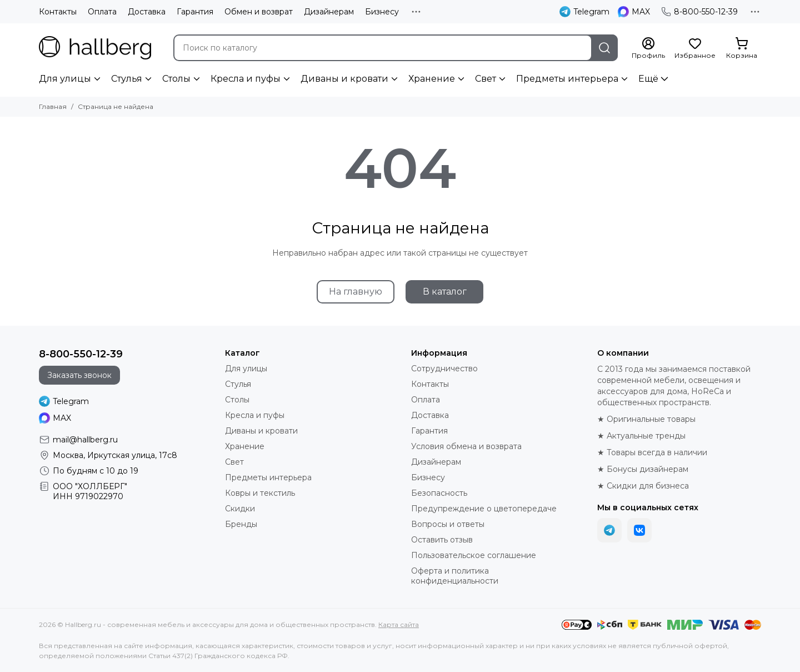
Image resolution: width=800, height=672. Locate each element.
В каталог (445, 292)
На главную (356, 292)
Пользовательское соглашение (474, 555)
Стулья (127, 79)
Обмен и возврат (259, 12)
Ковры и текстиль (260, 493)
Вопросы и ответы (448, 524)
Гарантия (195, 12)
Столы (176, 79)
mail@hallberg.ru (85, 440)
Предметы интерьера (567, 79)
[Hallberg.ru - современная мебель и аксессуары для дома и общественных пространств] (95, 48)
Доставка (147, 12)
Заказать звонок (79, 375)
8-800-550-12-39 (699, 12)
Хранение (432, 79)
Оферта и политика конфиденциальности (455, 576)
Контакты (58, 12)
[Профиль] (648, 48)
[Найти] (604, 48)
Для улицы (65, 79)
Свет (486, 79)
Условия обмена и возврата (466, 446)
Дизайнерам (329, 12)
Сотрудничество (444, 369)
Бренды (241, 524)
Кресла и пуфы (246, 79)
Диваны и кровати (344, 79)
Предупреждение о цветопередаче (484, 509)
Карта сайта (399, 624)
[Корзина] (742, 48)
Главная (53, 106)
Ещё (648, 79)
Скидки (240, 509)
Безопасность (439, 493)
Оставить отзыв (442, 540)
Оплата (102, 12)
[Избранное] (695, 48)
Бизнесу (382, 12)
